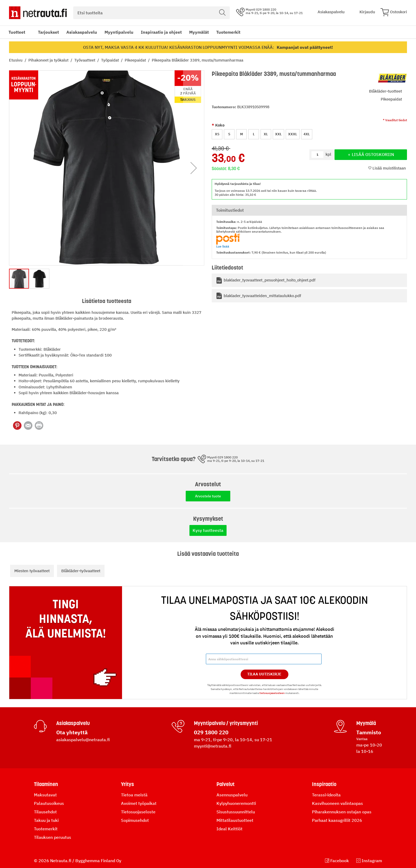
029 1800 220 (211, 732)
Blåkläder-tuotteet (385, 91)
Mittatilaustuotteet (235, 820)
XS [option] (217, 134)
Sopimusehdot (135, 820)
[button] (194, 168)
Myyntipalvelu (119, 32)
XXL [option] (278, 134)
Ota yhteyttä (72, 732)
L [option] (254, 134)
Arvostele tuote (208, 496)
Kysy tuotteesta (208, 530)
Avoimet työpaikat (139, 803)
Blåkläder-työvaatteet (81, 571)
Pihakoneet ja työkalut (49, 60)
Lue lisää (223, 246)
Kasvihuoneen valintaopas (337, 803)
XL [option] (266, 134)
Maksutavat (45, 795)
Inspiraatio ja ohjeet (161, 32)
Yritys (127, 784)
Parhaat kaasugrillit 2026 (337, 820)
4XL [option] (307, 134)
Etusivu (16, 60)
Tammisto (369, 732)
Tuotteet (17, 32)
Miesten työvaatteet (32, 571)
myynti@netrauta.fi (213, 746)
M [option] (242, 134)
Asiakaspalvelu (82, 32)
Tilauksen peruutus (53, 837)
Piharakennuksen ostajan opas (342, 812)
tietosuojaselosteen (272, 693)
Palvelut (226, 784)
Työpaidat (110, 60)
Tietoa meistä (134, 795)
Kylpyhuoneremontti (236, 803)
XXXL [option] (293, 134)
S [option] (229, 134)
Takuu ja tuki (46, 820)
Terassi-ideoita (326, 795)
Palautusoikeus (49, 803)
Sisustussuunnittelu (236, 812)
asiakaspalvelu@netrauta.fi (83, 740)
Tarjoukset (48, 32)
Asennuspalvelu (232, 795)
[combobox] (151, 13)
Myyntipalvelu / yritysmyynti (226, 723)
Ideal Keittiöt (229, 829)
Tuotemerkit (228, 32)
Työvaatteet (85, 60)
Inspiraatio (324, 784)
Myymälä (366, 723)
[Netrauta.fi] (38, 13)
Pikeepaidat (136, 60)
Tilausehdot (45, 812)
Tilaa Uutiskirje (264, 674)
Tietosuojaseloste (138, 812)
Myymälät (199, 32)
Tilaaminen (46, 784)
